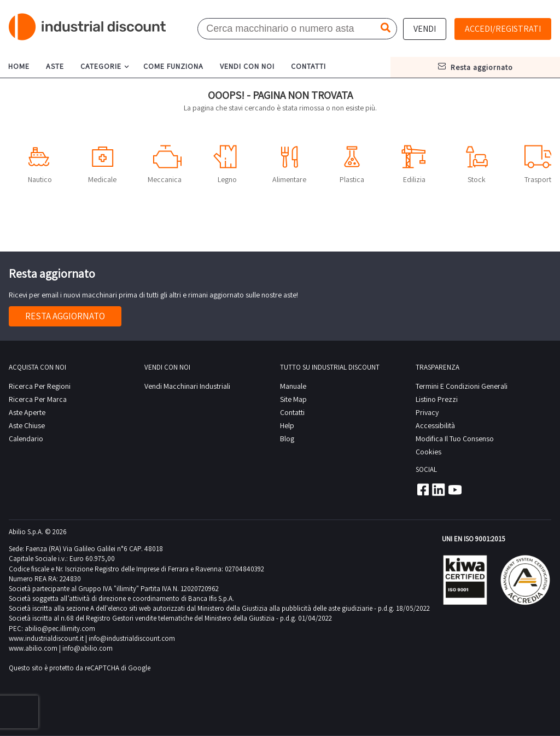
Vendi (425, 29)
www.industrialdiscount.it (46, 638)
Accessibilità (435, 425)
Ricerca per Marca (38, 399)
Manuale (293, 386)
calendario (26, 439)
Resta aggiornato (65, 316)
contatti (308, 66)
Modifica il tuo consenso (455, 439)
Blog (287, 439)
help (287, 425)
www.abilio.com (33, 648)
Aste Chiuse (27, 425)
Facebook (422, 489)
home (19, 66)
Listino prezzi (437, 399)
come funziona (173, 66)
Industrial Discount (88, 27)
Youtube (455, 489)
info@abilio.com (87, 648)
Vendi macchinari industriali (187, 386)
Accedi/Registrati (503, 29)
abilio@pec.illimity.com (60, 629)
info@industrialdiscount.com (132, 638)
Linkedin (439, 489)
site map (293, 399)
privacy (427, 412)
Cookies (428, 452)
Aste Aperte (27, 412)
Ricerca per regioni (40, 386)
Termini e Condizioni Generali (462, 386)
